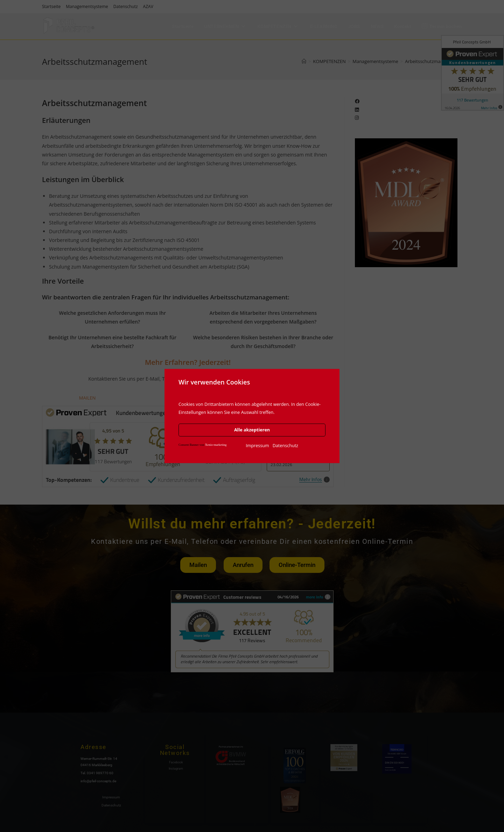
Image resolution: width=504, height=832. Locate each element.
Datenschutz (285, 445)
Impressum (257, 445)
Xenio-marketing (216, 444)
